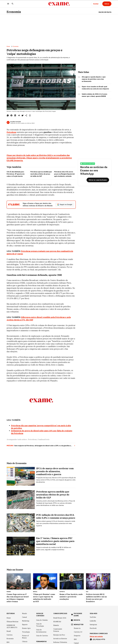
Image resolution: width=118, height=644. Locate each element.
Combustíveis (43, 439)
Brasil (9, 631)
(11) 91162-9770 (99, 639)
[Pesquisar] (13, 4)
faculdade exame (78, 615)
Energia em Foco (59, 635)
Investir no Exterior (60, 639)
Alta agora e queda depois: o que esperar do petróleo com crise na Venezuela (94, 79)
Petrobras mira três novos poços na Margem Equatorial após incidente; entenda (64, 174)
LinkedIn (93, 621)
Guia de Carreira (42, 636)
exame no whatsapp (88, 164)
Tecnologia (26, 632)
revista (77, 620)
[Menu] (8, 4)
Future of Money (25, 637)
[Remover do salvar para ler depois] (30, 115)
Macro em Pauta (105, 12)
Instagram (93, 625)
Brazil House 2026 (60, 618)
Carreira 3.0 (78, 632)
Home (8, 46)
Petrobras (32, 439)
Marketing (26, 621)
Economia (14, 12)
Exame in (77, 628)
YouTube (93, 617)
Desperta (77, 636)
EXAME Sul (57, 622)
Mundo (25, 613)
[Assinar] (96, 4)
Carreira (10, 635)
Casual (24, 617)
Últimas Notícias (12, 622)
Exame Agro (26, 628)
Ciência (25, 642)
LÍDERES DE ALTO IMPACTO (12, 626)
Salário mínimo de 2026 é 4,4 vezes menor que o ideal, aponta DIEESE (94, 95)
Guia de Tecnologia (40, 625)
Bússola (56, 625)
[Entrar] (107, 4)
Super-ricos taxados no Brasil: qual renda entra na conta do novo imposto (95, 88)
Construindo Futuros (58, 630)
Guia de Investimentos (41, 631)
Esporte (25, 625)
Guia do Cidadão (42, 620)
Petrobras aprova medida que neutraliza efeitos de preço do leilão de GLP (41, 174)
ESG (8, 642)
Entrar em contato (96, 636)
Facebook (93, 628)
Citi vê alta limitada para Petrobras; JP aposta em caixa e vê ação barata (16, 174)
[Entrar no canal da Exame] (98, 180)
